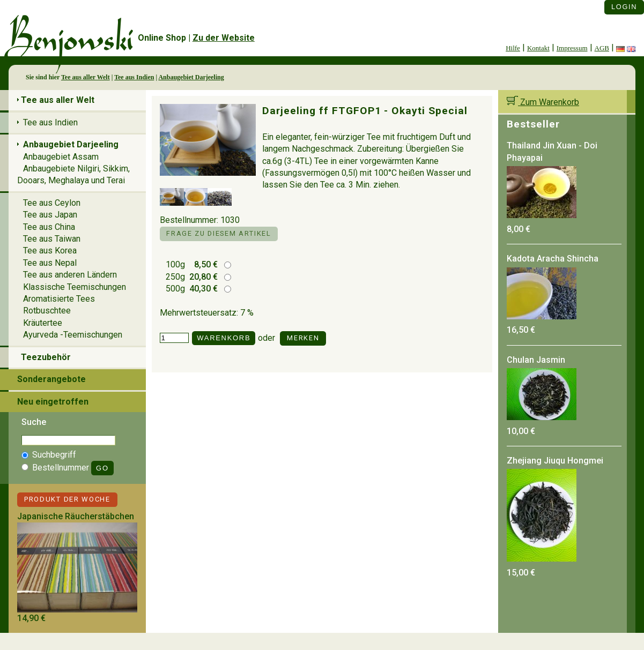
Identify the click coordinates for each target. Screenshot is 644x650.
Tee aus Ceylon (52, 203)
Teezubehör (46, 357)
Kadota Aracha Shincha (553, 259)
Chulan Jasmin (536, 360)
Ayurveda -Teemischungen (73, 335)
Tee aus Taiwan (52, 239)
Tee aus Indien (134, 77)
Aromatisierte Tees (59, 299)
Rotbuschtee (47, 311)
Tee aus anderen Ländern (70, 275)
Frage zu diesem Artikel (219, 233)
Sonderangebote (51, 379)
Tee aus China (49, 227)
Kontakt (538, 48)
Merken (303, 338)
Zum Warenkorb (543, 102)
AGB (602, 48)
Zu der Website (224, 38)
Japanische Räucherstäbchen (76, 516)
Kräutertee (43, 323)
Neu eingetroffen (53, 402)
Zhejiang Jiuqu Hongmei (555, 461)
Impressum (572, 48)
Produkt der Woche (67, 499)
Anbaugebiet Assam (61, 157)
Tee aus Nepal (50, 263)
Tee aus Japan (50, 215)
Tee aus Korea (50, 251)
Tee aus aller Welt (86, 77)
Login (624, 7)
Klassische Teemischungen (75, 287)
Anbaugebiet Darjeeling (191, 77)
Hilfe (513, 48)
